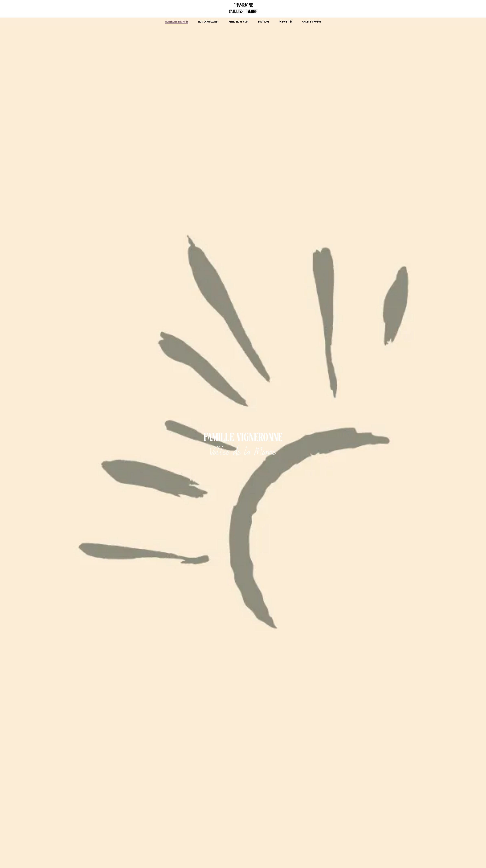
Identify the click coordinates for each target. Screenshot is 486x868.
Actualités (286, 22)
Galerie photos (312, 22)
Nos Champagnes (208, 22)
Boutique (263, 22)
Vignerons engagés (176, 22)
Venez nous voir (238, 22)
